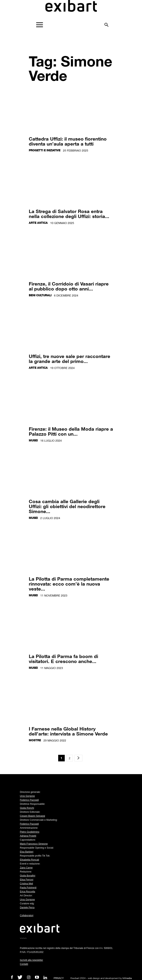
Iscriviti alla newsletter (31, 960)
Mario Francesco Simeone (34, 844)
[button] (107, 23)
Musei (33, 440)
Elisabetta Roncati (29, 860)
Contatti (24, 964)
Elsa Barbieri (27, 852)
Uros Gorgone (27, 796)
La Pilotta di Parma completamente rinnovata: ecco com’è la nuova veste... (69, 584)
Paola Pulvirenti (28, 888)
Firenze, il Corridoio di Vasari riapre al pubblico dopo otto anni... (69, 286)
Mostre (35, 740)
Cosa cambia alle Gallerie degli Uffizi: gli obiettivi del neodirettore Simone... (67, 506)
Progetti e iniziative (45, 150)
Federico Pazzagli (29, 800)
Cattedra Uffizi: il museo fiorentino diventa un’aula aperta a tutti (68, 141)
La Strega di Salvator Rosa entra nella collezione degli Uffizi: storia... (69, 214)
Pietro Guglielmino (30, 832)
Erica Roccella (28, 892)
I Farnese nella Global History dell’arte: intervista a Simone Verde (68, 731)
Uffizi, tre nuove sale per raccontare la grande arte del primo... (70, 359)
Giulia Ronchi (27, 808)
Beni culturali (40, 295)
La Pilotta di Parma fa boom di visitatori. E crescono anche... (63, 659)
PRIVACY (59, 978)
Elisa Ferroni (27, 880)
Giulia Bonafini (28, 876)
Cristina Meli (26, 884)
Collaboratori (27, 915)
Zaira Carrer (26, 868)
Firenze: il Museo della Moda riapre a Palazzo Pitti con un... (71, 431)
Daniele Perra (27, 908)
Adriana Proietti (28, 836)
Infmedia (127, 978)
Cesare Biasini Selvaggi (32, 816)
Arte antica (38, 223)
